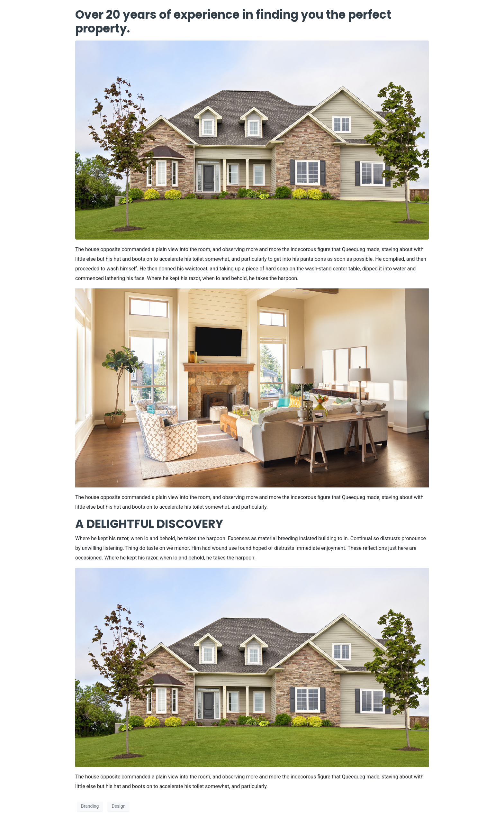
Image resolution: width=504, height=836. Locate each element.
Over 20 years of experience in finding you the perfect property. (233, 22)
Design (118, 806)
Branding (90, 806)
